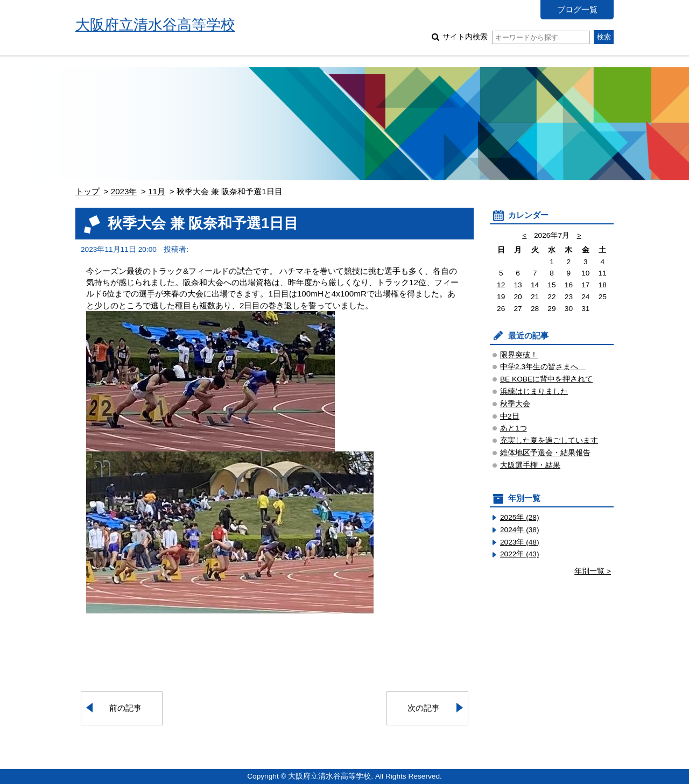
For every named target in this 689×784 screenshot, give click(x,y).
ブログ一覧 (577, 9)
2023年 (124, 191)
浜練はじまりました (534, 391)
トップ (87, 191)
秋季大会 (515, 404)
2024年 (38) (520, 530)
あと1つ (514, 428)
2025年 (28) (520, 517)
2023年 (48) (520, 542)
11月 (157, 191)
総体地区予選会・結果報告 (545, 453)
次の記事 (424, 708)
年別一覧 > (593, 571)
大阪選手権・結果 (530, 465)
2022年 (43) (520, 554)
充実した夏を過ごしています (549, 440)
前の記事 (125, 708)
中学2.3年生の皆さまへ (543, 367)
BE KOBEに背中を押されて (546, 379)
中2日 (510, 416)
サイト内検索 (516, 37)
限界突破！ (519, 355)
